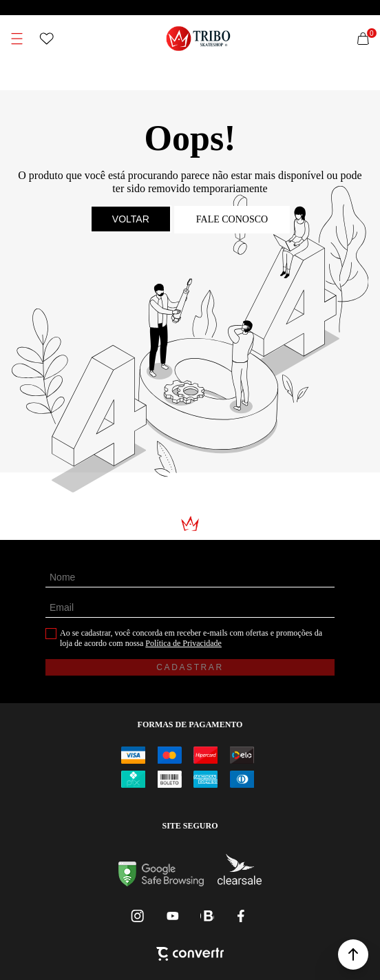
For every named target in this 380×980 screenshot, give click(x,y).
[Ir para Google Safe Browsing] (161, 883)
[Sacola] (363, 39)
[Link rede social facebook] (242, 916)
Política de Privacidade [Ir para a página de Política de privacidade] (183, 643)
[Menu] (17, 39)
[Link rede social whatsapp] (207, 916)
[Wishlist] (47, 39)
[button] (353, 955)
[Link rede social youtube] (173, 916)
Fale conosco (232, 219)
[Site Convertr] (190, 955)
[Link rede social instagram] (138, 916)
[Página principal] (198, 39)
